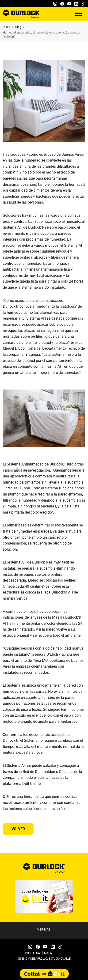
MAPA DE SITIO (54, 953)
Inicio (6, 27)
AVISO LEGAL (33, 953)
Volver (18, 829)
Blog (18, 27)
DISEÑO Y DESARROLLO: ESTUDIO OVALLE (44, 959)
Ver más (44, 930)
